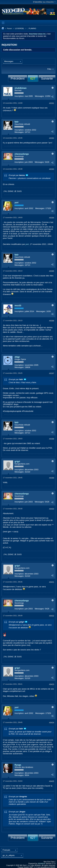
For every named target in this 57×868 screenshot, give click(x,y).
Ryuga (18, 765)
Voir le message (27, 175)
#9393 (52, 169)
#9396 (52, 321)
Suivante (47, 78)
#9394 (52, 218)
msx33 (18, 306)
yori (17, 203)
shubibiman (21, 88)
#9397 (52, 373)
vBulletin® (41, 863)
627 (33, 78)
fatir (17, 122)
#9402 (52, 616)
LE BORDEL (20, 28)
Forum (9, 28)
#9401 (52, 582)
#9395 (52, 271)
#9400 (52, 509)
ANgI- (17, 357)
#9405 (52, 781)
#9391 (52, 103)
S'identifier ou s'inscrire (44, 2)
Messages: (40, 96)
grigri (17, 461)
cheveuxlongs (22, 154)
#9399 (52, 478)
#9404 (52, 723)
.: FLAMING (32, 28)
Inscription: (19, 96)
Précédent (18, 78)
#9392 (52, 138)
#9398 (52, 439)
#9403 (52, 684)
